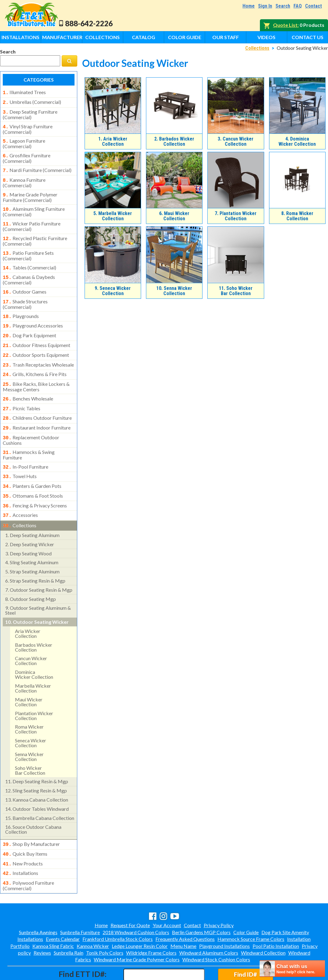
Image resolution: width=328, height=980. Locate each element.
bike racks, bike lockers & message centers (36, 371)
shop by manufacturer (31, 821)
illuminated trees (24, 92)
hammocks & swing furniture (29, 436)
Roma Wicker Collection (297, 216)
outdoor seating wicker (37, 599)
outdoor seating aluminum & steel (38, 587)
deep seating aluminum (32, 512)
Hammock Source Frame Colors (251, 913)
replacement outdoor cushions (31, 422)
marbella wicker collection (33, 665)
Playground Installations (224, 920)
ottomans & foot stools (33, 475)
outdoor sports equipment (36, 342)
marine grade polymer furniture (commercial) (30, 192)
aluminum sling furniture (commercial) (34, 206)
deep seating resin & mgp (37, 758)
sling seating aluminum (32, 539)
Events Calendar (63, 913)
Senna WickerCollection (174, 291)
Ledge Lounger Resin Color (140, 920)
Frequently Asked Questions (185, 913)
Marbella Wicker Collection (113, 216)
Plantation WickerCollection (236, 216)
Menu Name (183, 920)
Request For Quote (130, 899)
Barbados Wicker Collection (174, 141)
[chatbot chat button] (292, 969)
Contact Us (308, 37)
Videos (266, 37)
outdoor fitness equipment (36, 333)
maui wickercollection (29, 679)
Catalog (144, 37)
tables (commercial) (29, 260)
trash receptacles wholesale (38, 351)
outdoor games (25, 283)
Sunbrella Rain (69, 926)
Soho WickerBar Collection (236, 291)
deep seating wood (28, 530)
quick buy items (25, 830)
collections (20, 503)
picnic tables (22, 393)
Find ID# (245, 948)
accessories (20, 493)
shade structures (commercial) (25, 294)
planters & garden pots (32, 466)
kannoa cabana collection (37, 776)
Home (249, 6)
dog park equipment (29, 324)
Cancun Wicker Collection (236, 141)
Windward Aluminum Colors (209, 926)
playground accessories (33, 315)
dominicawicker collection (34, 651)
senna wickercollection (29, 733)
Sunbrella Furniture (80, 906)
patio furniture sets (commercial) (28, 248)
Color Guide (185, 37)
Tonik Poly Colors (105, 926)
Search (283, 6)
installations (20, 848)
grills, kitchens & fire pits (35, 360)
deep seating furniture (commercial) (30, 113)
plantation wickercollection (34, 692)
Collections (102, 37)
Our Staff (226, 37)
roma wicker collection (29, 706)
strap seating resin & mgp (35, 557)
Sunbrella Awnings (38, 906)
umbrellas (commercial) (32, 101)
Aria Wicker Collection (113, 141)
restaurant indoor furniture (37, 411)
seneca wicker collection (31, 720)
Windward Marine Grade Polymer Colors (137, 933)
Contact (313, 6)
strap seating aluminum (32, 548)
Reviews (42, 926)
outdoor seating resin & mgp (39, 567)
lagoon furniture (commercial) (24, 141)
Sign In (265, 6)
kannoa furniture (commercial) (24, 178)
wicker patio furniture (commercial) (32, 220)
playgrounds (21, 306)
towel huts (20, 457)
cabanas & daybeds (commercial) (29, 271)
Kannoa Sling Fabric (53, 920)
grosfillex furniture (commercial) (27, 155)
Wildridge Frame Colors (151, 926)
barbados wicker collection (34, 624)
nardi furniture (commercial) (37, 166)
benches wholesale (28, 383)
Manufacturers (62, 37)
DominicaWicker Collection (297, 141)
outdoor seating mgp (31, 576)
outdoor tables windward (37, 786)
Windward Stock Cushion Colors (216, 933)
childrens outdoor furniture (37, 401)
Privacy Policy (219, 899)
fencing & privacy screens (35, 484)
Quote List (285, 25)
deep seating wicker (30, 521)
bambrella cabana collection (40, 795)
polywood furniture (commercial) (28, 859)
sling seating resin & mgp (36, 767)
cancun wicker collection (31, 637)
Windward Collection (263, 926)
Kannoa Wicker (93, 920)
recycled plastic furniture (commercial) (35, 234)
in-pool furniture (26, 448)
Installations (20, 37)
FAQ (298, 6)
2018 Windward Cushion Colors (136, 906)
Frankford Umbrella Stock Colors (118, 913)
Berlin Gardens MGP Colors (201, 906)
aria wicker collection (28, 610)
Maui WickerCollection (174, 216)
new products (23, 839)
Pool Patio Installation (276, 920)
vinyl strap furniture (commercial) (28, 127)
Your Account (167, 899)
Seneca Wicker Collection (113, 291)
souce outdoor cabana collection (33, 806)
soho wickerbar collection (30, 747)
